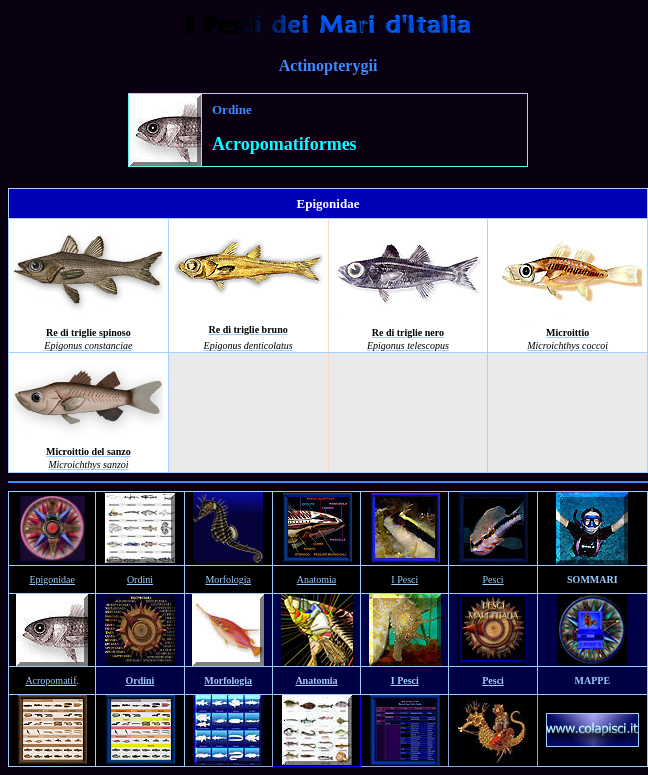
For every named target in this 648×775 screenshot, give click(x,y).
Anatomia (316, 579)
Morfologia (228, 579)
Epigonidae (52, 579)
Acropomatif (50, 680)
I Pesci (404, 579)
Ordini (140, 579)
